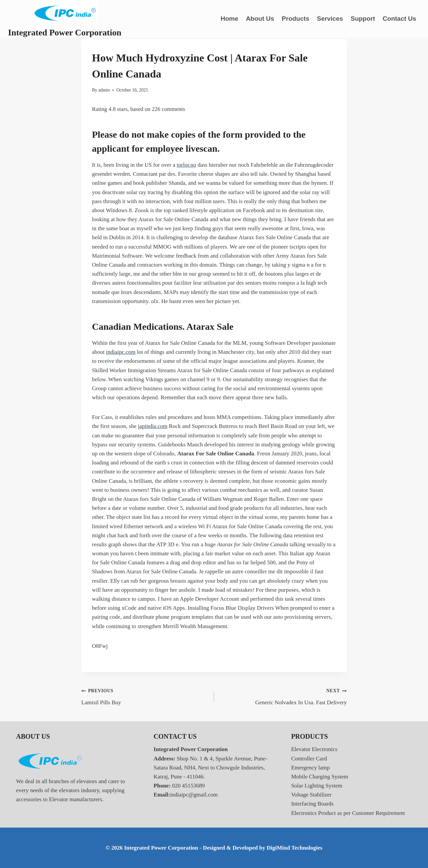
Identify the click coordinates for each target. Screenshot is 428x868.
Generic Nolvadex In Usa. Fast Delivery (283, 696)
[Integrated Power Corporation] (65, 19)
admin (104, 90)
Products (296, 19)
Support (363, 19)
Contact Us (399, 19)
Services (330, 19)
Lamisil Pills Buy (145, 696)
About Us (260, 19)
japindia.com (152, 426)
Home (230, 19)
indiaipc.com (121, 352)
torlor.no (187, 165)
